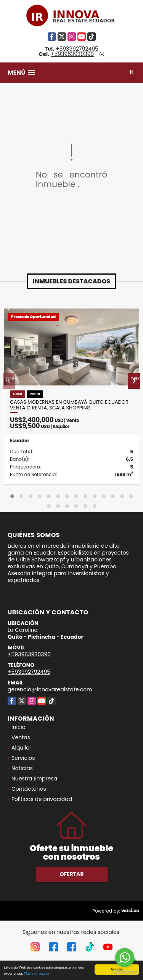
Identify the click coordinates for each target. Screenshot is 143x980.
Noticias (22, 768)
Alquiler (21, 748)
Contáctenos (29, 789)
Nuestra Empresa (34, 779)
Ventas (21, 737)
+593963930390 (72, 54)
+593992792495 (77, 49)
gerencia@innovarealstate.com (50, 689)
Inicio (18, 727)
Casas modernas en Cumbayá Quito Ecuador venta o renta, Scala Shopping (69, 405)
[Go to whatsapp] (125, 958)
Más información (37, 976)
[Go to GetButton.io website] (125, 972)
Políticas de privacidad (42, 799)
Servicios (23, 758)
